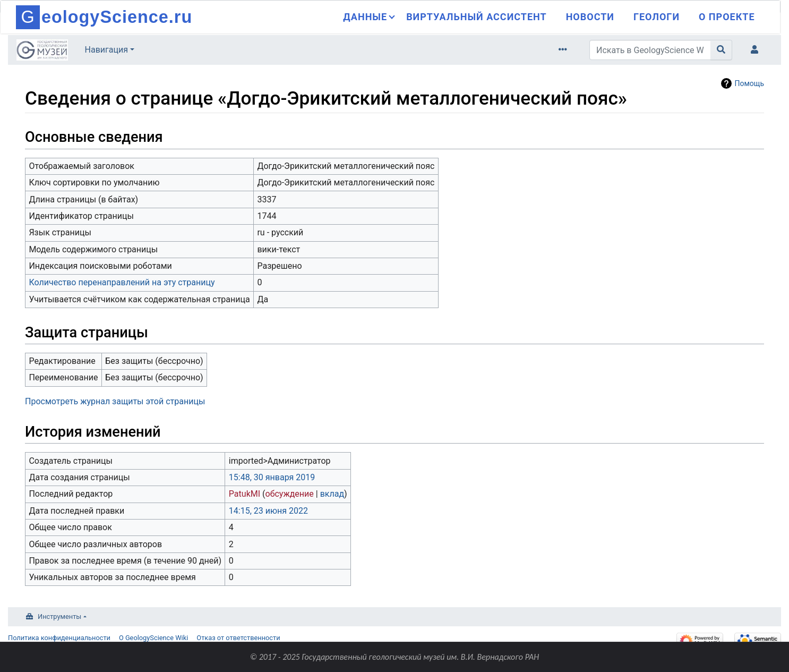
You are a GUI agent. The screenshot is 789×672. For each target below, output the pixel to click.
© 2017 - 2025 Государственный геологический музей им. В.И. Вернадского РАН (395, 657)
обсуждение (290, 494)
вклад (332, 494)
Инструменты (59, 616)
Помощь (749, 83)
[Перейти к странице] (721, 50)
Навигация (106, 50)
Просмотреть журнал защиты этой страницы (115, 401)
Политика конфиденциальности (59, 638)
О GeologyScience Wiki (153, 638)
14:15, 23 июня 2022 (268, 511)
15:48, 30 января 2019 (272, 477)
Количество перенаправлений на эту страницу (122, 282)
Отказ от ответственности (238, 638)
